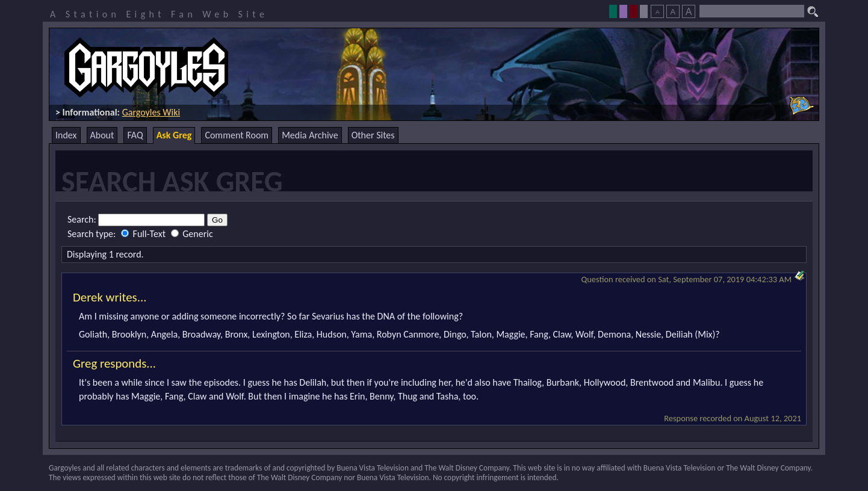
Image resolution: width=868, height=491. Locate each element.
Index (66, 135)
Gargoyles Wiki (151, 112)
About (102, 135)
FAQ (135, 135)
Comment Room (237, 135)
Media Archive (310, 135)
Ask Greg (174, 135)
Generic (192, 234)
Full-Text (144, 234)
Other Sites (373, 135)
